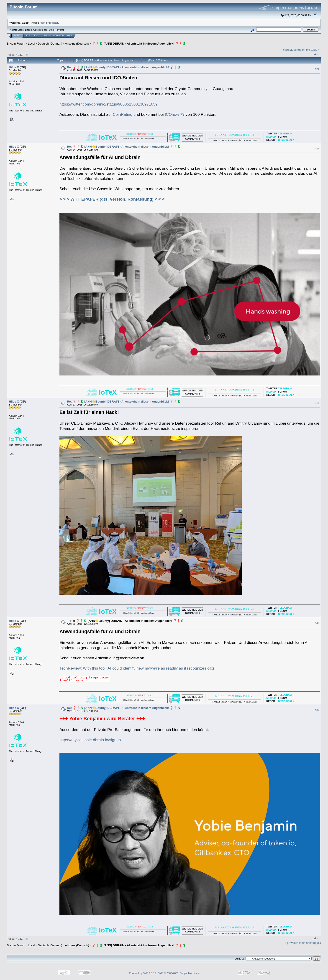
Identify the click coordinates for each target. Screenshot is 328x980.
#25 (317, 710)
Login (47, 35)
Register (59, 35)
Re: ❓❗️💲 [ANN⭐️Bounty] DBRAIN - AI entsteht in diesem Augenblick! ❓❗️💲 (124, 67)
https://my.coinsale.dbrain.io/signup (90, 740)
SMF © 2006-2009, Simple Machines (179, 973)
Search (37, 35)
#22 (317, 149)
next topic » (312, 50)
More (70, 35)
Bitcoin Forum (16, 44)
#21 (317, 69)
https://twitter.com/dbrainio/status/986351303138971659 (109, 104)
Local (32, 44)
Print (315, 54)
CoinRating (123, 114)
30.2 (51, 30)
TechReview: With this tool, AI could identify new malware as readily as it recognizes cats (137, 668)
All (26, 54)
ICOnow (172, 114)
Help (28, 35)
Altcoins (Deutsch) (77, 44)
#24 (317, 623)
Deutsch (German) (50, 44)
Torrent (59, 30)
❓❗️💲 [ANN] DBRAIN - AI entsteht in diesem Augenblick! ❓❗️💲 (139, 44)
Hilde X (14, 67)
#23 (317, 403)
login (43, 23)
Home (17, 35)
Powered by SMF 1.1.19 (143, 973)
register (54, 23)
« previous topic (293, 50)
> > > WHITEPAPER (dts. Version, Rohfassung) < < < (112, 199)
